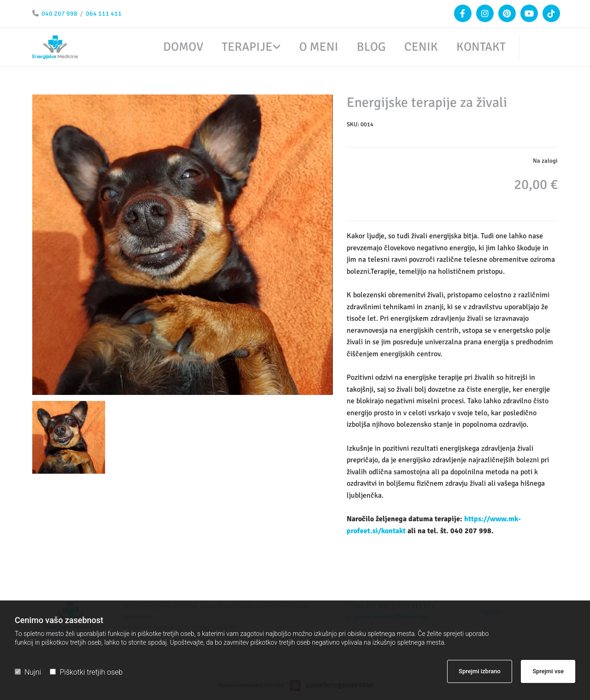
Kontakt (481, 47)
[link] (242, 47)
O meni (319, 47)
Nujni (28, 672)
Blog (371, 47)
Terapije (247, 47)
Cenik (421, 47)
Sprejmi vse (548, 671)
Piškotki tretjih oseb (86, 672)
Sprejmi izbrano (480, 671)
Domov (183, 47)
